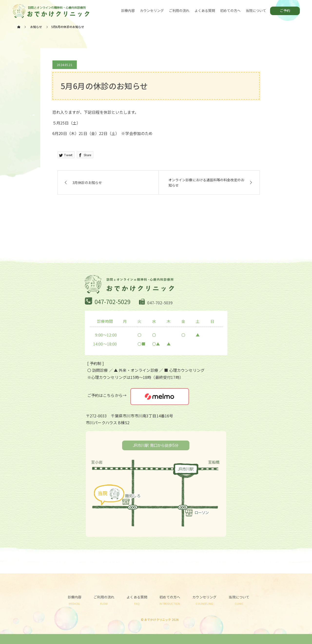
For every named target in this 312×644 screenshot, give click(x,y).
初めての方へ (230, 10)
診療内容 (128, 10)
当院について (256, 10)
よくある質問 (205, 10)
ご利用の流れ (179, 10)
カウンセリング (152, 10)
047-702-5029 (113, 302)
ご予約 (285, 10)
